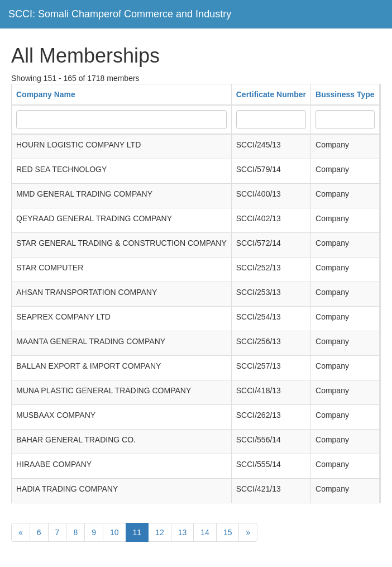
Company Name (46, 94)
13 (183, 532)
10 (114, 532)
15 (228, 532)
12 (160, 532)
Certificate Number (271, 94)
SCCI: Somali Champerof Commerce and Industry (120, 14)
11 (137, 532)
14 (205, 532)
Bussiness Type (345, 94)
